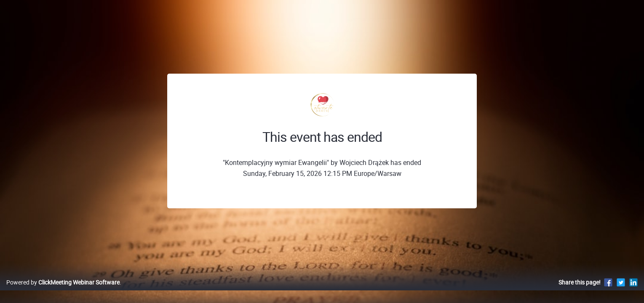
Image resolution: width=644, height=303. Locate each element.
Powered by (63, 291)
